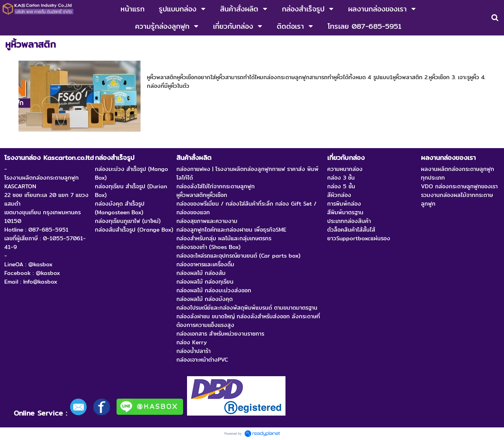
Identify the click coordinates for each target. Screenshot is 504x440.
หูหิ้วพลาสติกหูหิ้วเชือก (183, 67)
